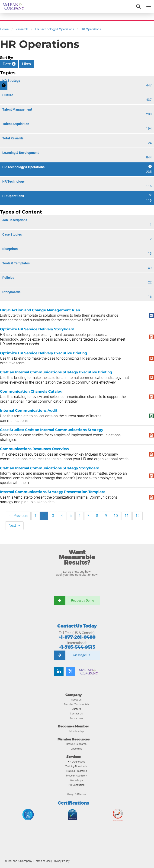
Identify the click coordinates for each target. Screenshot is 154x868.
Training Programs (76, 771)
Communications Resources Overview (35, 449)
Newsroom (77, 718)
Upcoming (76, 749)
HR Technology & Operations (54, 29)
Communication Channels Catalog (31, 391)
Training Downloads (76, 766)
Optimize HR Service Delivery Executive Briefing (44, 353)
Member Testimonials (76, 704)
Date (9, 64)
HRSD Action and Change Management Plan (40, 310)
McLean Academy (76, 776)
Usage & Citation (76, 794)
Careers (76, 709)
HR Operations (91, 29)
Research (22, 29)
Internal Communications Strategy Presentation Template (53, 492)
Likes (26, 64)
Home (4, 29)
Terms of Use (42, 861)
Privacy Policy (61, 861)
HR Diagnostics (76, 762)
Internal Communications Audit (29, 410)
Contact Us (76, 713)
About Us (76, 700)
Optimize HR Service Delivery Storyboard (37, 329)
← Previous (18, 516)
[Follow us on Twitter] (71, 671)
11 (127, 516)
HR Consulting (76, 785)
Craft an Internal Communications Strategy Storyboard (50, 468)
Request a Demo (83, 600)
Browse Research (76, 744)
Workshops (76, 780)
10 (116, 516)
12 (138, 516)
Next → (15, 525)
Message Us (82, 655)
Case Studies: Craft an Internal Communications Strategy (52, 430)
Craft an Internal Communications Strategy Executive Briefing (56, 372)
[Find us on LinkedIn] (59, 671)
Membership (77, 731)
